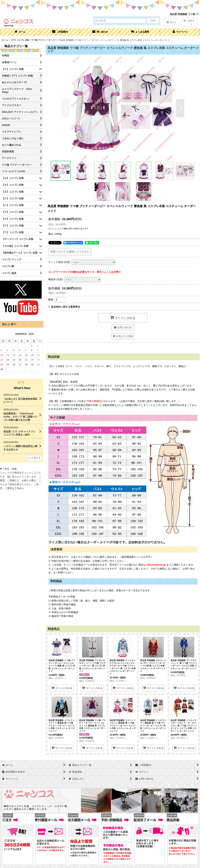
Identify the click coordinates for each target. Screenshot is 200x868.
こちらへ (19, 488)
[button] (140, 32)
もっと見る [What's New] (34, 458)
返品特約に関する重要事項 (64, 307)
